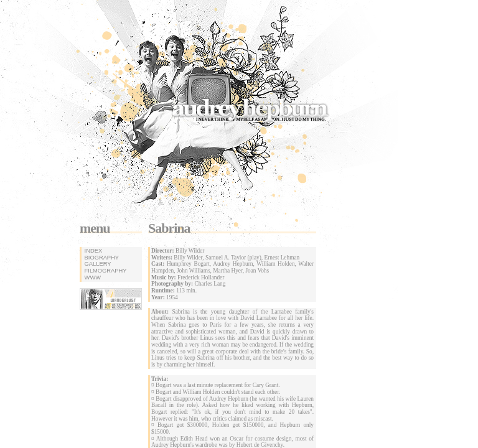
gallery (97, 264)
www (92, 278)
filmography (105, 271)
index (92, 251)
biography (101, 258)
